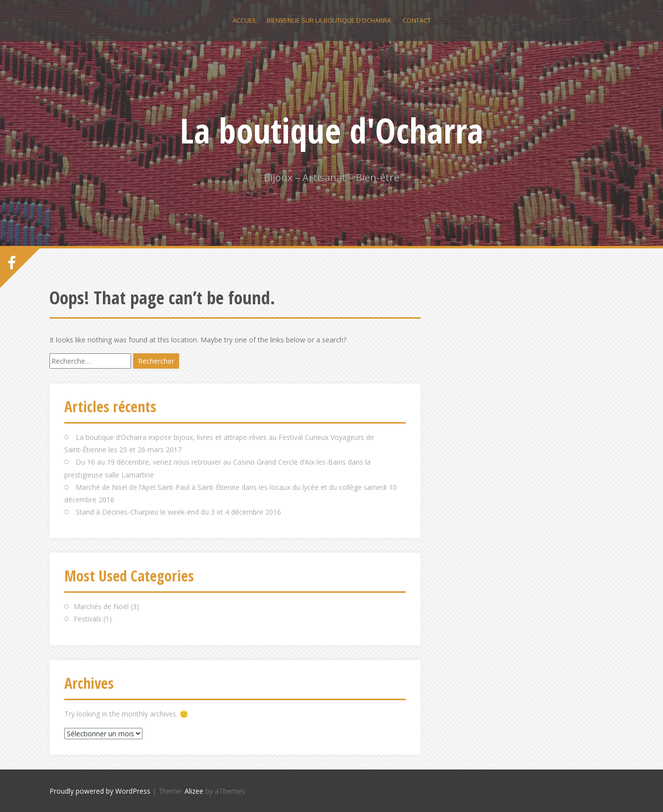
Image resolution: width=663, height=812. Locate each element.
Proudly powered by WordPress (100, 791)
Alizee (194, 791)
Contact (417, 20)
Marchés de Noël (101, 606)
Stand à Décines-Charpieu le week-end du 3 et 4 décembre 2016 (178, 512)
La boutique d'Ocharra (332, 130)
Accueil (245, 20)
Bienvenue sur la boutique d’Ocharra (329, 20)
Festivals (88, 619)
